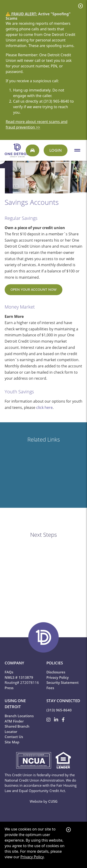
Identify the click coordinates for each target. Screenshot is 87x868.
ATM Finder (14, 721)
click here (44, 407)
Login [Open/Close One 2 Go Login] (56, 150)
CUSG (53, 801)
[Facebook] (63, 720)
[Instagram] (49, 720)
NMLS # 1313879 (19, 677)
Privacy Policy (32, 857)
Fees (50, 688)
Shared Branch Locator (17, 729)
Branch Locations (19, 716)
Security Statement (63, 682)
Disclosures (56, 672)
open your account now (34, 290)
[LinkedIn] (57, 720)
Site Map (12, 742)
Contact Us (14, 737)
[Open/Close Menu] (77, 150)
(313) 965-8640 (59, 710)
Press (9, 688)
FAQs (9, 672)
